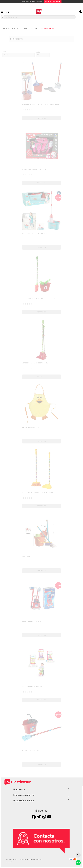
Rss (44, 817)
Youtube (49, 817)
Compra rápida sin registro (53, 1)
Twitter (39, 817)
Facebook (34, 817)
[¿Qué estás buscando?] (39, 17)
